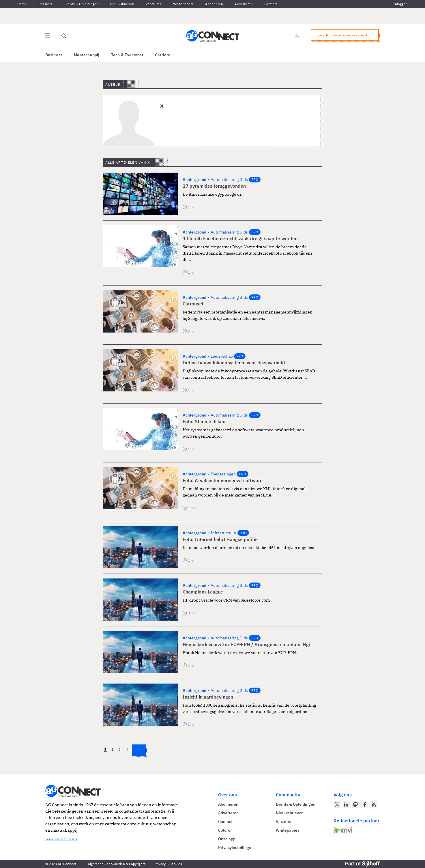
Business (54, 55)
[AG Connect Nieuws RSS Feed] (374, 804)
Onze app (227, 839)
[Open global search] (64, 36)
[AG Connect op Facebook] (365, 804)
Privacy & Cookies (168, 864)
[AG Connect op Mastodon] (355, 804)
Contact (225, 822)
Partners (271, 4)
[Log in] (297, 36)
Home (22, 4)
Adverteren (244, 4)
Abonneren (214, 4)
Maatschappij (87, 55)
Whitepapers (183, 4)
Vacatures (154, 4)
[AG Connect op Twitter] (337, 804)
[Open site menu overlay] (48, 36)
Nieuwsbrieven (122, 4)
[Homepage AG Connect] (213, 36)
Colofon (225, 830)
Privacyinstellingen (236, 848)
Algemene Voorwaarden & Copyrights (117, 864)
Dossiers (45, 4)
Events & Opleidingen (81, 4)
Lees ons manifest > (61, 839)
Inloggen (401, 4)
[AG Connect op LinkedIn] (346, 804)
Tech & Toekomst (127, 55)
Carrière (163, 55)
